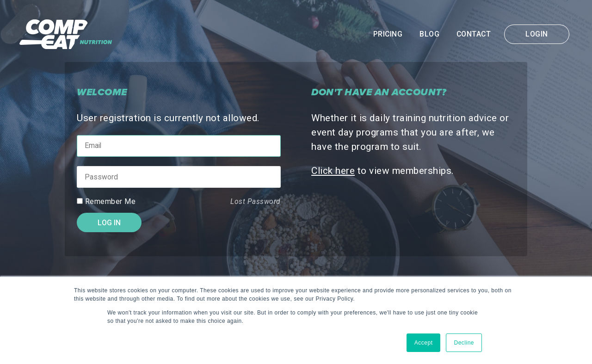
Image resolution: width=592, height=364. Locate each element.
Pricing (388, 34)
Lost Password (256, 202)
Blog (429, 34)
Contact (474, 34)
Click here (333, 171)
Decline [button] (464, 343)
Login (537, 34)
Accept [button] (424, 343)
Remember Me (111, 202)
